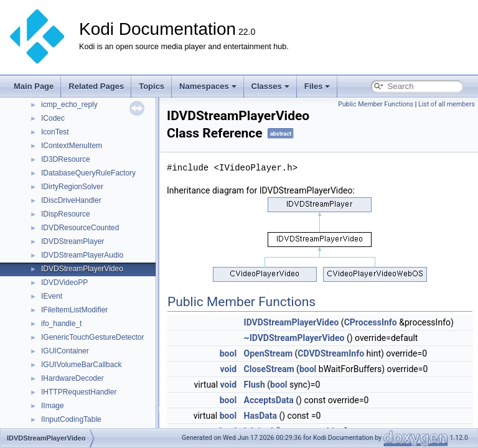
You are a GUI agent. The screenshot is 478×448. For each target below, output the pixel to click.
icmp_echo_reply (69, 105)
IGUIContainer (65, 351)
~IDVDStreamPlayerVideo (294, 338)
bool (228, 353)
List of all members (447, 104)
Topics (152, 86)
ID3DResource (66, 159)
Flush (255, 385)
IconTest (55, 132)
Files (317, 86)
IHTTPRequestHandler (79, 392)
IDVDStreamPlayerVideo (82, 269)
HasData (260, 416)
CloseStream (269, 369)
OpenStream (268, 353)
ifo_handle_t (61, 324)
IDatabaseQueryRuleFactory (88, 173)
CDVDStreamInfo (331, 353)
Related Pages (96, 86)
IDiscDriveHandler (71, 200)
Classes (270, 86)
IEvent (52, 296)
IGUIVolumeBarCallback (81, 365)
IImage (53, 406)
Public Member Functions (376, 104)
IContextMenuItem (72, 146)
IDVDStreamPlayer (73, 241)
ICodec (53, 118)
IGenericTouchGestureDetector (92, 337)
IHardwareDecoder (73, 378)
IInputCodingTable (71, 419)
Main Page (34, 86)
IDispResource (66, 214)
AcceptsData (269, 400)
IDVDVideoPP (64, 282)
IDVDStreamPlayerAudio (82, 255)
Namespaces (208, 86)
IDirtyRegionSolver (72, 187)
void (228, 369)
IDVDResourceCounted (80, 228)
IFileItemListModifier (74, 310)
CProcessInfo (371, 322)
